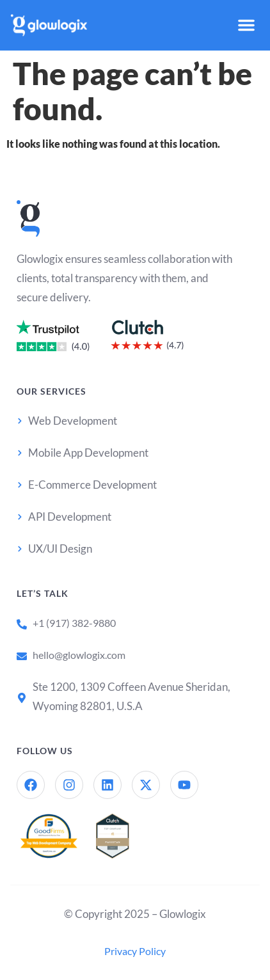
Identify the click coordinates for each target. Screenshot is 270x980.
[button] (246, 25)
